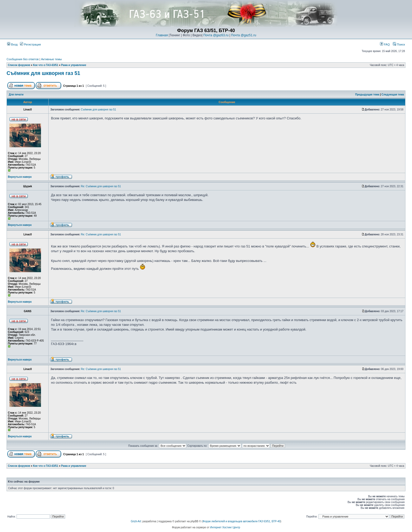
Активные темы (51, 59)
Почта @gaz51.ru (244, 35)
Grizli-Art (136, 521)
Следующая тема (393, 95)
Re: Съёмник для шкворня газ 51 (101, 186)
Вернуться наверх (20, 177)
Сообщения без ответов (23, 59)
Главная (162, 35)
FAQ (385, 44)
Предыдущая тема (367, 95)
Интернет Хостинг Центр (225, 527)
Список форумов (19, 65)
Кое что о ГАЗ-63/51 (46, 65)
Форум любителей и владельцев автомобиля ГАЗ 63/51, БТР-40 (241, 521)
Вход (12, 44)
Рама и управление (74, 65)
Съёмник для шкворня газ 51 (43, 73)
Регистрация (30, 44)
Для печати (16, 95)
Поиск (399, 44)
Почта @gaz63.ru (216, 35)
